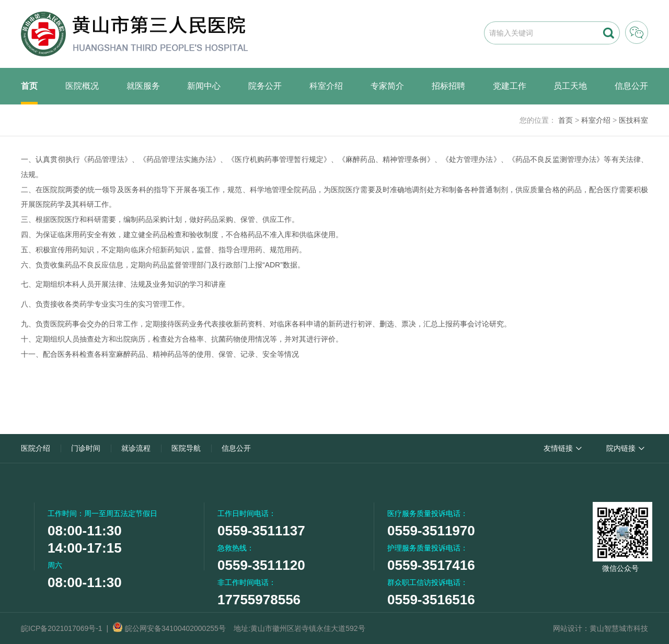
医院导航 (186, 448)
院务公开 (265, 86)
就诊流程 (136, 448)
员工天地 (570, 86)
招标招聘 (448, 86)
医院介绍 (36, 448)
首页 (29, 86)
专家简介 (387, 86)
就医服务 (143, 86)
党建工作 (510, 86)
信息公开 (631, 86)
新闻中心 (204, 86)
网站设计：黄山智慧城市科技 (601, 628)
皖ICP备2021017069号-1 (62, 628)
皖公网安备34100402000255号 (169, 628)
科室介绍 (326, 86)
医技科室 (633, 120)
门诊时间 (86, 448)
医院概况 (82, 86)
